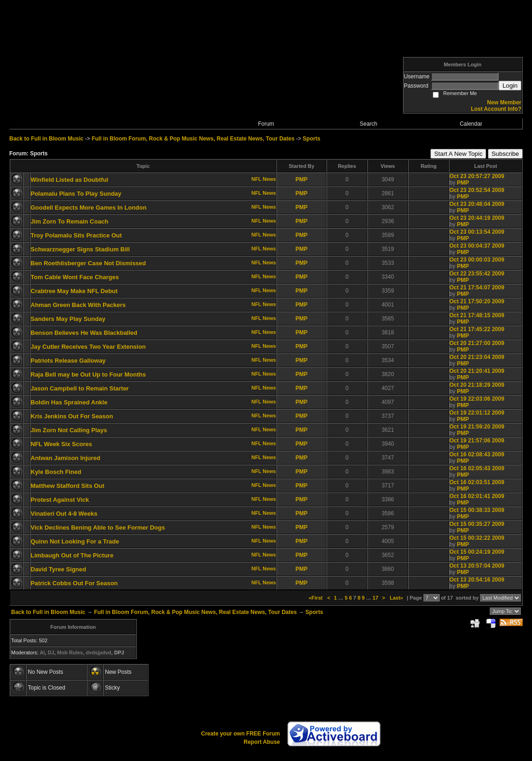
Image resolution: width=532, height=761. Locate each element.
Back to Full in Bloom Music (46, 139)
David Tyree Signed (58, 569)
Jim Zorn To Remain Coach (69, 221)
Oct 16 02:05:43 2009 (477, 468)
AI (42, 652)
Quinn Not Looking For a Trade (75, 541)
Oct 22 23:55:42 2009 (477, 274)
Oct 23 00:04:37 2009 (477, 246)
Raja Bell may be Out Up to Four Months (88, 374)
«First (316, 598)
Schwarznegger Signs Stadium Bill (80, 249)
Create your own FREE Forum (240, 734)
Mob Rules (70, 652)
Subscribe (505, 154)
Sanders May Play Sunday (68, 319)
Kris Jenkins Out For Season (72, 416)
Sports (312, 139)
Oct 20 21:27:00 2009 (477, 343)
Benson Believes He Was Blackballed (84, 333)
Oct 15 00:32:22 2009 (477, 538)
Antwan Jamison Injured (65, 458)
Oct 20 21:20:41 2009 (477, 371)
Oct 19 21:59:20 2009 (477, 427)
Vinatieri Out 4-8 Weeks (64, 514)
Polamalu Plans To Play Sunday (76, 194)
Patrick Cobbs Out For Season (74, 583)
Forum (266, 124)
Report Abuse (262, 742)
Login (510, 86)
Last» (397, 598)
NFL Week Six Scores (61, 444)
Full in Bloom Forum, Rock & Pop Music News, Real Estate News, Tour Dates (193, 139)
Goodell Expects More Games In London (89, 208)
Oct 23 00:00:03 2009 (477, 260)
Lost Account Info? (496, 109)
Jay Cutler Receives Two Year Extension (88, 347)
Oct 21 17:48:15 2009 (477, 315)
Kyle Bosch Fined (56, 472)
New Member (504, 102)
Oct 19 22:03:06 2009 (477, 399)
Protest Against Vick (60, 500)
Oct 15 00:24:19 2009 (477, 552)
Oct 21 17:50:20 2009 (477, 301)
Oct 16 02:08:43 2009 (477, 454)
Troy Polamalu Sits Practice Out (76, 235)
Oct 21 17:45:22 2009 (477, 329)
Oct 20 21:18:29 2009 (477, 385)
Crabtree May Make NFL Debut (74, 291)
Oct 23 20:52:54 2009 (477, 190)
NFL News (264, 179)
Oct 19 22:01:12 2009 (477, 413)
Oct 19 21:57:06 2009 (477, 441)
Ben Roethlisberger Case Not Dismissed (88, 263)
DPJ (119, 652)
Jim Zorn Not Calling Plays (69, 430)
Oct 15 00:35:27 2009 (477, 524)
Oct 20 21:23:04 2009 (477, 357)
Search (368, 124)
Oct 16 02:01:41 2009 (477, 496)
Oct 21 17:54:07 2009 (477, 288)
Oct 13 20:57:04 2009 (477, 566)
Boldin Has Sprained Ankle (69, 402)
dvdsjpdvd (99, 652)
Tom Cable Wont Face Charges (75, 277)
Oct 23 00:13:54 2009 (477, 232)
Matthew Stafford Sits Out (67, 486)
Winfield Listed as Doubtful (69, 180)
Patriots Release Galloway (68, 361)
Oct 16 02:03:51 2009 (477, 482)
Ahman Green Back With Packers (78, 305)
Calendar (471, 124)
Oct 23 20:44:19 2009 (477, 218)
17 (375, 598)
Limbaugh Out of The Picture (72, 555)
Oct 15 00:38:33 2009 (477, 510)
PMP (301, 179)
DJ (51, 652)
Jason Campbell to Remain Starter (80, 388)
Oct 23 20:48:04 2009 (477, 204)
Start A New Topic (458, 154)
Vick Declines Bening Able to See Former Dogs (98, 528)
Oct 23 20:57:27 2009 (477, 176)
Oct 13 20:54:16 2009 (477, 580)
